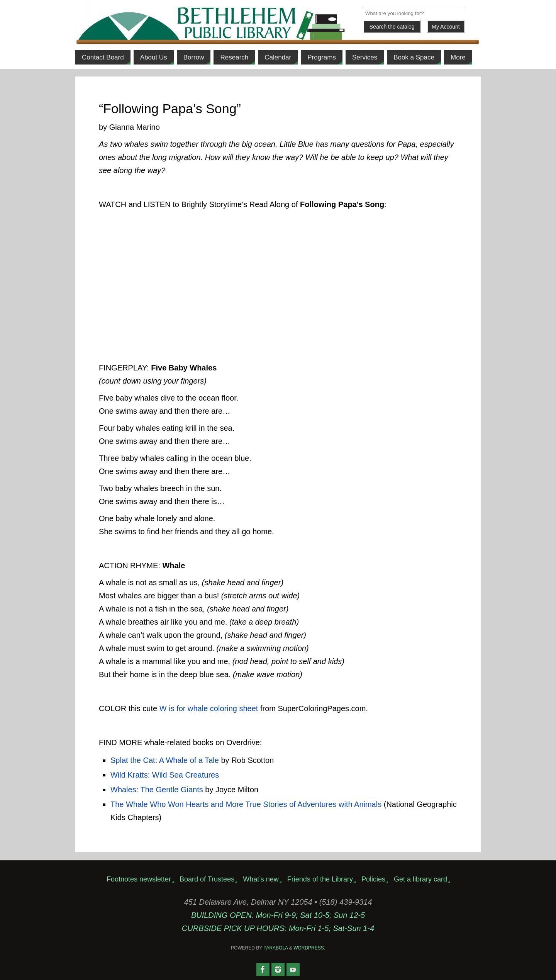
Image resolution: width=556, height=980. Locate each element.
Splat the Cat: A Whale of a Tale (165, 760)
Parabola (275, 948)
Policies (373, 879)
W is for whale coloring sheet (209, 708)
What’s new (261, 879)
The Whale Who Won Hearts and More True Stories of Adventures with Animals (246, 804)
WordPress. (309, 948)
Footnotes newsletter (139, 879)
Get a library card (420, 879)
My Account (446, 27)
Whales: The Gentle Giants (157, 790)
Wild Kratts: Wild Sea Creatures (165, 775)
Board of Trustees (207, 879)
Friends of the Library (320, 879)
